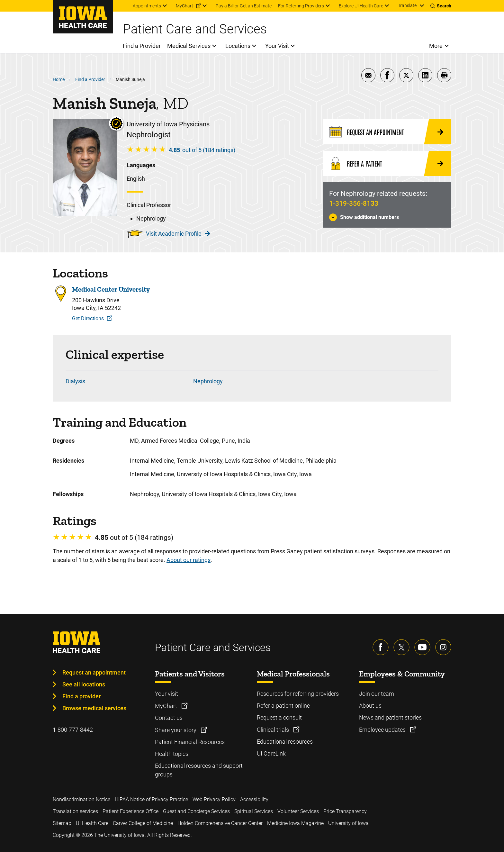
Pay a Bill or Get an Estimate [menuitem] (244, 6)
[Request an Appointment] (387, 132)
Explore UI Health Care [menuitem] (361, 6)
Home (59, 79)
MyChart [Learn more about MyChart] (167, 706)
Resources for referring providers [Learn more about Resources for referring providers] (298, 694)
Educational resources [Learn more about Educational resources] (285, 742)
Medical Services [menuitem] (189, 46)
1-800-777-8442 (73, 730)
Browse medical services (94, 708)
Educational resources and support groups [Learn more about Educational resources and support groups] (199, 770)
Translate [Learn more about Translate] (407, 5)
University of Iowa (348, 823)
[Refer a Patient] (387, 163)
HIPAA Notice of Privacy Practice (151, 799)
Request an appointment (94, 672)
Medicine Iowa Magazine (295, 823)
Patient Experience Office (130, 811)
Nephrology (208, 381)
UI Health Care (92, 823)
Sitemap (62, 823)
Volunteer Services (298, 811)
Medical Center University (111, 289)
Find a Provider (90, 79)
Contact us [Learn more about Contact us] (169, 718)
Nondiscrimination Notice (81, 799)
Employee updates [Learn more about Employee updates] (383, 730)
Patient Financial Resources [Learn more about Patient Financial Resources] (190, 742)
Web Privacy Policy (214, 799)
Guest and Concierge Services (196, 811)
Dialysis (75, 381)
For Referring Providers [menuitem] (301, 6)
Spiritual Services (254, 811)
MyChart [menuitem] (184, 6)
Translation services (75, 811)
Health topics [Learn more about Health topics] (172, 754)
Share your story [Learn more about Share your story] (176, 730)
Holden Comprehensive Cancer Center (220, 823)
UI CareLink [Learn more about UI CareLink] (271, 753)
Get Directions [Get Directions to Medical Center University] (88, 318)
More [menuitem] (436, 46)
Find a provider (81, 696)
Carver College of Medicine (143, 823)
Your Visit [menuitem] (277, 46)
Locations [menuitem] (238, 46)
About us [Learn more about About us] (370, 706)
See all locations (84, 684)
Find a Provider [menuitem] (142, 46)
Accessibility (254, 799)
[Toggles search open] (441, 6)
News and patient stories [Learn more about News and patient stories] (390, 717)
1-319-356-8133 (354, 204)
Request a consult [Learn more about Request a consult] (279, 717)
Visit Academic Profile (178, 234)
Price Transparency (345, 811)
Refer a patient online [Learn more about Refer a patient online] (283, 706)
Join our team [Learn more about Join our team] (377, 694)
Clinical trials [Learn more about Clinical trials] (274, 730)
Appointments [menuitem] (147, 6)
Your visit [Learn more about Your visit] (166, 694)
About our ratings (189, 560)
